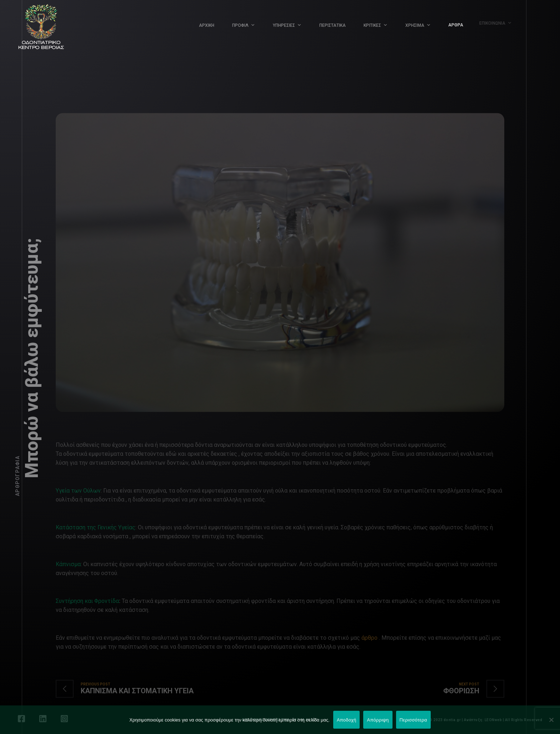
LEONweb (493, 720)
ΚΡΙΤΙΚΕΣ (371, 24)
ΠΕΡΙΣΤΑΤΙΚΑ (332, 25)
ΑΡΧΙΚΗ (207, 25)
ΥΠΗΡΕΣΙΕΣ (284, 25)
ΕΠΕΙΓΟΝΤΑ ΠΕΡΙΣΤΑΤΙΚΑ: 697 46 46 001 (280, 720)
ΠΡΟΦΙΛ (240, 25)
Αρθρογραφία (17, 476)
